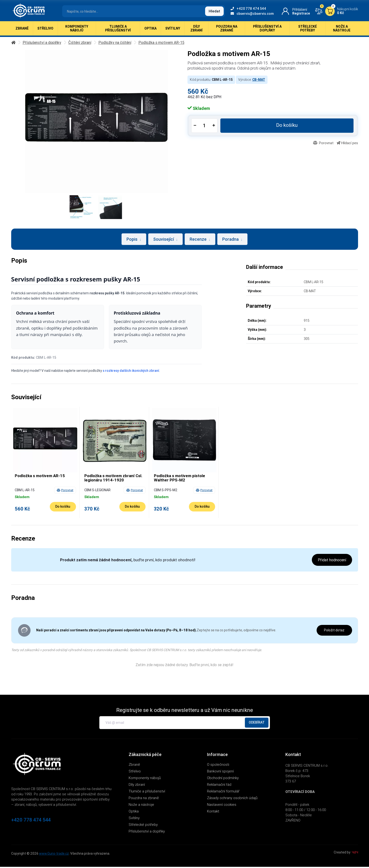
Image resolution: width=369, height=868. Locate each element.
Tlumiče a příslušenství (118, 31)
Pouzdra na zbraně (227, 31)
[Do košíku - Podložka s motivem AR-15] (63, 508)
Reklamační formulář (223, 792)
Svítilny (173, 31)
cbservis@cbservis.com (252, 14)
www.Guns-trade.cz (54, 855)
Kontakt (213, 812)
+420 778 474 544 (248, 9)
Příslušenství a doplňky (267, 31)
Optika (150, 31)
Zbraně (22, 31)
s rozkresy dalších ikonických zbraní (131, 372)
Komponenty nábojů (77, 31)
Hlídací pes (347, 144)
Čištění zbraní (83, 44)
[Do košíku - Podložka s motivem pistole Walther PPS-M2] (202, 508)
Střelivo (45, 31)
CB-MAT (259, 81)
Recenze (200, 240)
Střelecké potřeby (308, 31)
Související (165, 240)
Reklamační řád (219, 786)
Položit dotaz (334, 631)
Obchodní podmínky (223, 779)
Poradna (232, 240)
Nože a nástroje (342, 31)
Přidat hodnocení (332, 561)
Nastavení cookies (222, 806)
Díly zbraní (196, 31)
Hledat (214, 11)
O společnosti (218, 766)
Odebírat (257, 724)
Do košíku (288, 126)
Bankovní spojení (220, 772)
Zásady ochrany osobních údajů (232, 799)
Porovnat (323, 144)
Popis (134, 240)
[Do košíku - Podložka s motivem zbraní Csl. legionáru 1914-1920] (132, 508)
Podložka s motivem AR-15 (169, 44)
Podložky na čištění (120, 44)
